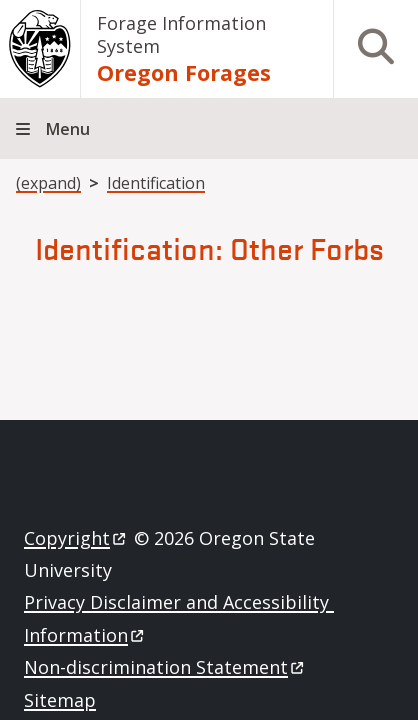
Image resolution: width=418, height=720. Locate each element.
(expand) (48, 183)
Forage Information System (181, 34)
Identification (156, 183)
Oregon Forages (184, 72)
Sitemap (60, 700)
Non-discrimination (165, 667)
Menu (68, 129)
